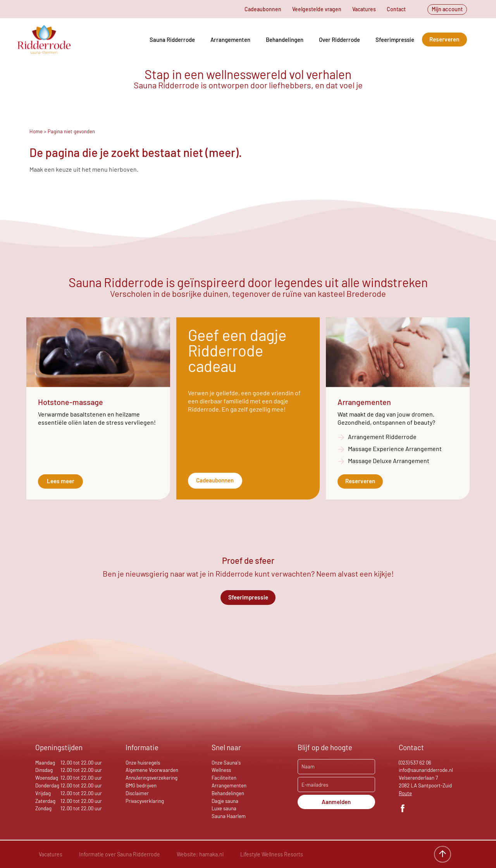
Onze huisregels (143, 763)
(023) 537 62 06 (415, 763)
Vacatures (364, 9)
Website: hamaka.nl (200, 854)
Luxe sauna (224, 808)
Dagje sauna (225, 801)
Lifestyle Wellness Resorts (272, 854)
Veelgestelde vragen (317, 9)
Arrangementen (230, 40)
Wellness (221, 770)
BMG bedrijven (141, 785)
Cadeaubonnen (263, 9)
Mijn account (447, 9)
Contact (396, 9)
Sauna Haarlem (229, 816)
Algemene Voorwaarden (152, 770)
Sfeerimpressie (395, 40)
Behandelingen (285, 40)
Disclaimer (137, 793)
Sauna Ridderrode (172, 40)
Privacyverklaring (145, 801)
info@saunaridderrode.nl (426, 770)
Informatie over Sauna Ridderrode (120, 854)
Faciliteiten (224, 778)
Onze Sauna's (226, 763)
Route (405, 793)
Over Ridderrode (339, 40)
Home (36, 131)
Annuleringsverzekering (152, 778)
